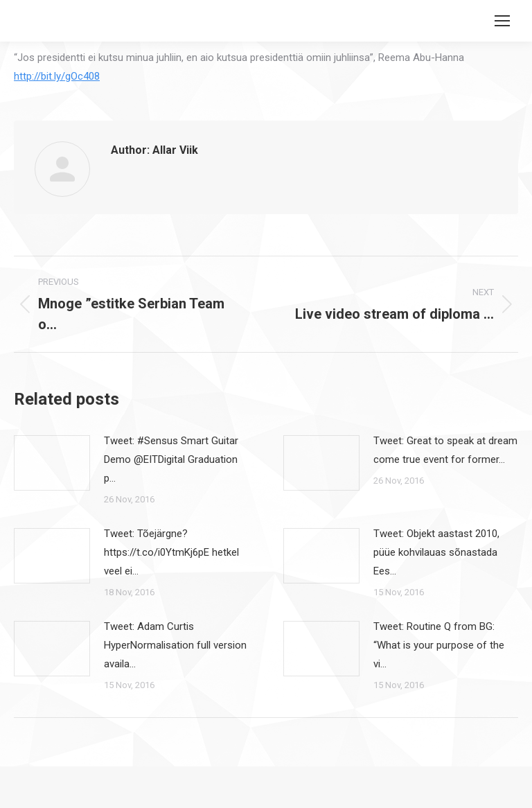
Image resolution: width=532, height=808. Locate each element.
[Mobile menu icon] (502, 21)
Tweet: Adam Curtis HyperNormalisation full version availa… (175, 645)
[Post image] (52, 463)
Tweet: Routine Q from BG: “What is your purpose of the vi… (439, 645)
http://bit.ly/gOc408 (57, 76)
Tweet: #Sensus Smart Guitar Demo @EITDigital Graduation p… (171, 459)
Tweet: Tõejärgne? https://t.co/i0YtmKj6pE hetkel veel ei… (171, 552)
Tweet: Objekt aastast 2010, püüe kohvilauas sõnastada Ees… (436, 552)
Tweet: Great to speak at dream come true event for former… (445, 450)
